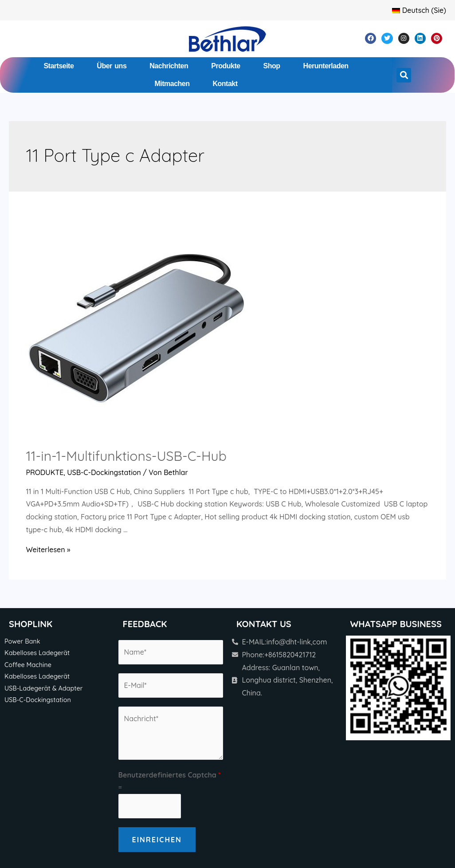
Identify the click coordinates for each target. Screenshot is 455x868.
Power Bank (22, 641)
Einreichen (157, 840)
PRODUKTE (45, 472)
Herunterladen (326, 66)
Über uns (112, 66)
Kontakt (225, 84)
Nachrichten (169, 66)
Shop (272, 66)
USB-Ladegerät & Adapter (43, 688)
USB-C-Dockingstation (104, 472)
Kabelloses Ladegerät (37, 653)
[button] (404, 75)
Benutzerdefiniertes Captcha (170, 775)
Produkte (226, 66)
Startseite (59, 66)
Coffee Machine (28, 665)
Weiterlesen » (48, 550)
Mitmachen (172, 84)
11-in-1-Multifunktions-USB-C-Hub (126, 456)
